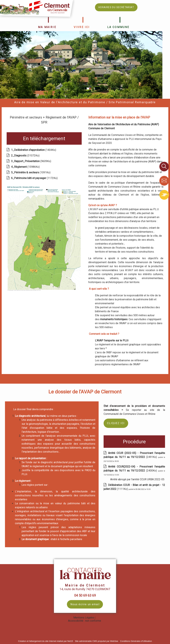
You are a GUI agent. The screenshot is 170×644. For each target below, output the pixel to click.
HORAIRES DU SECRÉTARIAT (116, 7)
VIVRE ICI (82, 27)
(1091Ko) (31, 172)
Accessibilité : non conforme (85, 621)
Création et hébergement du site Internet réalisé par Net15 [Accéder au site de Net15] (46, 641)
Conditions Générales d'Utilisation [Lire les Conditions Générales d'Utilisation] (136, 641)
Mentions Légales (84, 618)
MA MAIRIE (47, 27)
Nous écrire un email (85, 604)
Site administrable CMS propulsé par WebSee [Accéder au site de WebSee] (97, 641)
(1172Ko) (35, 178)
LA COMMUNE (118, 27)
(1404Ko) (34, 150)
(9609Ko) (31, 161)
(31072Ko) (26, 156)
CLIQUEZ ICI (116, 423)
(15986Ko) (26, 167)
